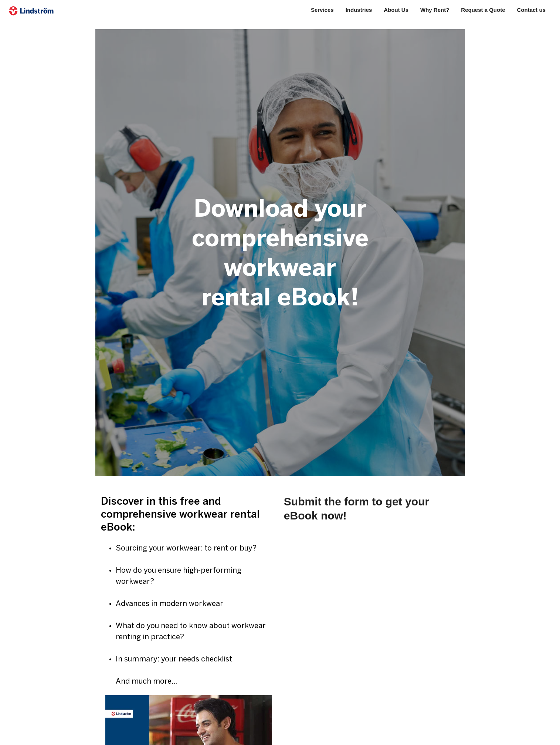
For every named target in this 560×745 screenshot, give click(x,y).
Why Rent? (435, 10)
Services (322, 10)
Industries (359, 10)
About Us (396, 10)
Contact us (532, 10)
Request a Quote (483, 10)
